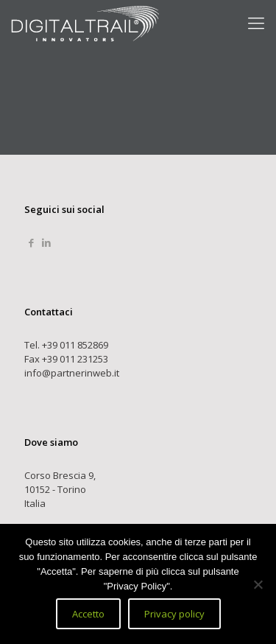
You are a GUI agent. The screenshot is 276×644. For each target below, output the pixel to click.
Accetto (88, 614)
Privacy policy (174, 614)
